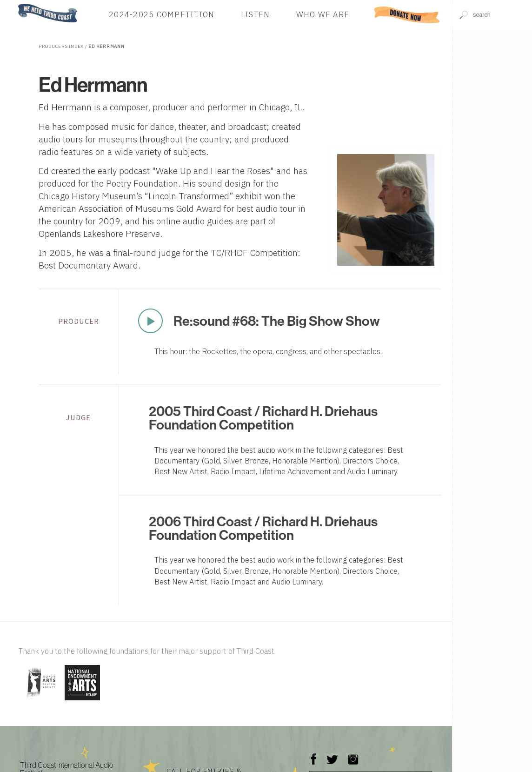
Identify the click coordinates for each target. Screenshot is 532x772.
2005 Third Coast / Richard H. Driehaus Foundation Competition (263, 418)
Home (15, 4)
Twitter (331, 755)
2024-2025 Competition (162, 15)
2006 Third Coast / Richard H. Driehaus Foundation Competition (263, 528)
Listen (256, 15)
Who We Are (323, 15)
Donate (407, 15)
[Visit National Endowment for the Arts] (82, 701)
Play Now (150, 321)
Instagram (353, 755)
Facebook (314, 755)
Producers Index (61, 46)
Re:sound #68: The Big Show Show (277, 321)
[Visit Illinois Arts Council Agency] (40, 701)
